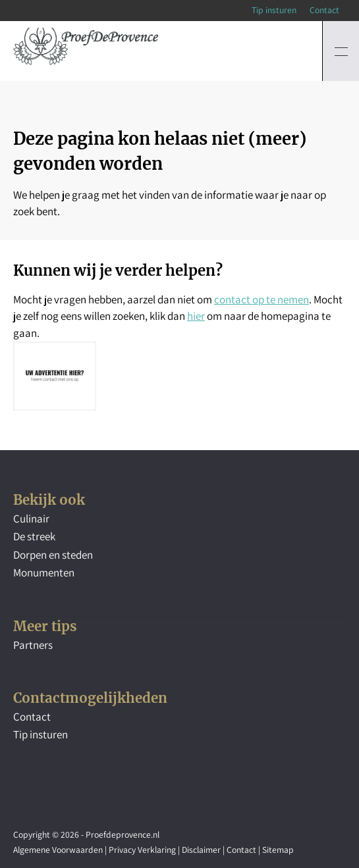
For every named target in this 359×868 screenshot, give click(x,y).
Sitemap (278, 850)
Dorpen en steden (53, 555)
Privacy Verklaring (142, 850)
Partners (33, 645)
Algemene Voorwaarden (58, 850)
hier (196, 316)
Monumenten (44, 573)
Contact (324, 10)
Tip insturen (274, 10)
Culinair (31, 519)
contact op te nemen (262, 299)
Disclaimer (201, 850)
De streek (34, 536)
